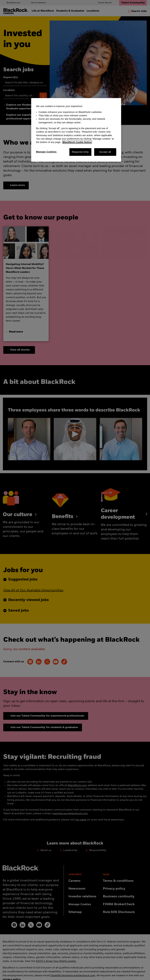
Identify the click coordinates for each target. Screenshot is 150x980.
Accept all (105, 152)
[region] (76, 130)
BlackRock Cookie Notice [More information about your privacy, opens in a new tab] (77, 142)
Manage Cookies (46, 152)
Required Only (80, 152)
